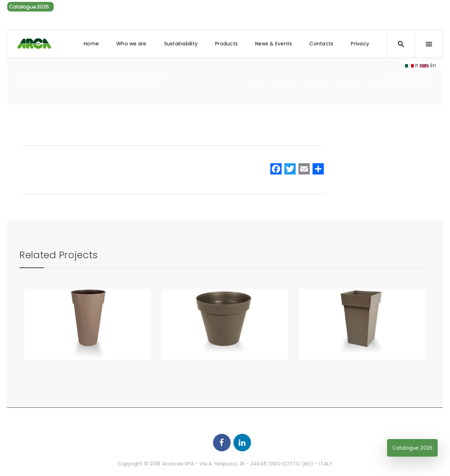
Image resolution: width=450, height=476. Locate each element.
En (428, 65)
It (412, 65)
